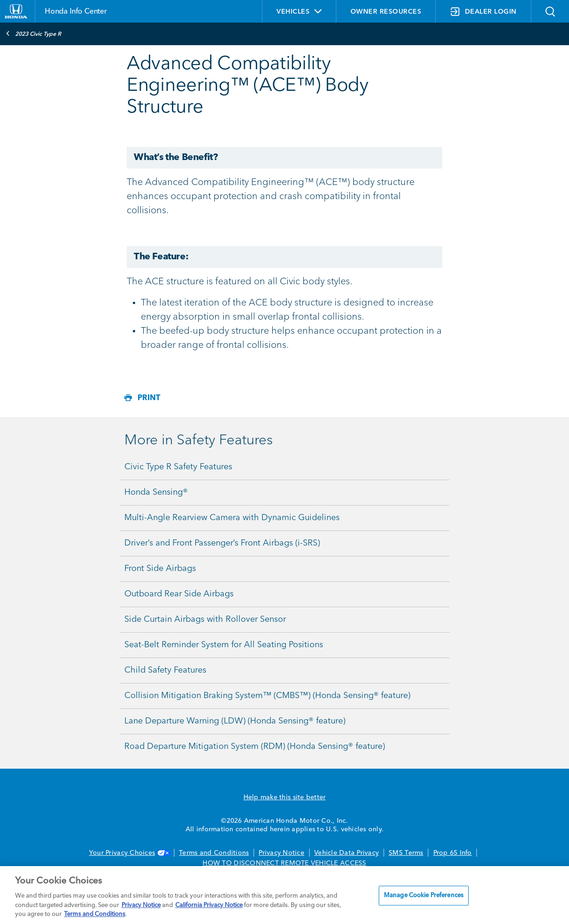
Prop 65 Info (453, 853)
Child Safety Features (165, 670)
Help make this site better (285, 797)
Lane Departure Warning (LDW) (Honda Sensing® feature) (235, 721)
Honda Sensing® (156, 492)
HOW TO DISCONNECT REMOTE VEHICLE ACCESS (284, 863)
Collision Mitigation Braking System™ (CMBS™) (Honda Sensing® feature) (267, 696)
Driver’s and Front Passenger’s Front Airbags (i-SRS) (222, 543)
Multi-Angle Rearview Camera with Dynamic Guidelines (232, 518)
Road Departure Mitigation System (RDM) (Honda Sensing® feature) (255, 747)
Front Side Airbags (160, 569)
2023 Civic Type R (33, 33)
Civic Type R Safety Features (178, 467)
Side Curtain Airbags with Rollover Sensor (205, 619)
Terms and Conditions (214, 853)
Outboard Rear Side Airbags (179, 594)
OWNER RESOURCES (386, 12)
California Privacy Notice (209, 905)
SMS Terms (406, 853)
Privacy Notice (281, 853)
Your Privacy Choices (129, 853)
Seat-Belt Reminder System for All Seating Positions (224, 645)
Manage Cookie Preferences (424, 896)
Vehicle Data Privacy (346, 853)
